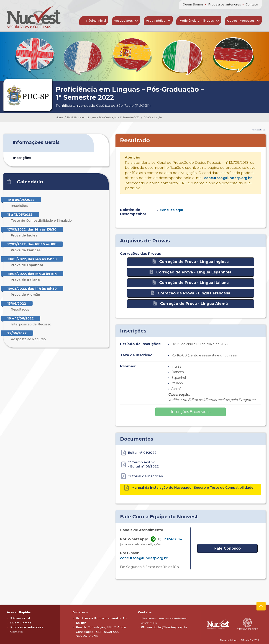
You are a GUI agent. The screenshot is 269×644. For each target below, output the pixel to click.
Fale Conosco (228, 548)
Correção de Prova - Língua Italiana (191, 282)
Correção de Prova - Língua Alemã (191, 303)
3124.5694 (173, 539)
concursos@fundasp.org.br (228, 178)
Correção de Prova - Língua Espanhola (191, 272)
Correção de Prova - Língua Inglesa (191, 261)
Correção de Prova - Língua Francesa (191, 293)
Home (59, 117)
